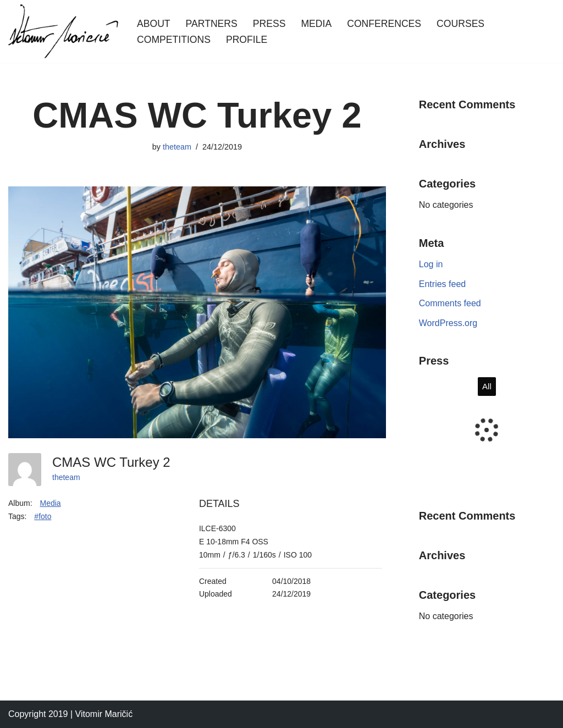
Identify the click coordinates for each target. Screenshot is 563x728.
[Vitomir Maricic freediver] (63, 31)
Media (316, 24)
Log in (431, 264)
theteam (177, 147)
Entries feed (442, 284)
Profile (247, 40)
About (154, 24)
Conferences (384, 24)
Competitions (174, 40)
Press (269, 24)
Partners (212, 24)
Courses (460, 24)
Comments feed (450, 303)
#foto (43, 516)
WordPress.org (448, 323)
